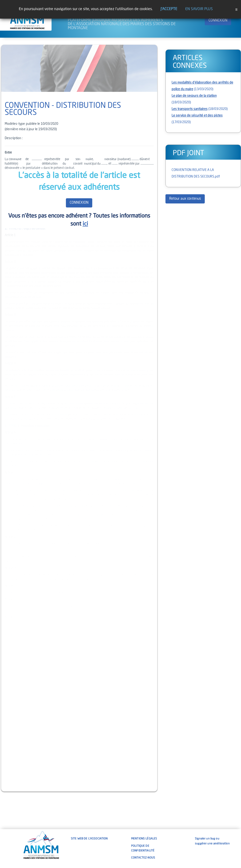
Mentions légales (144, 839)
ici (85, 224)
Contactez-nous (143, 858)
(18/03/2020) (200, 109)
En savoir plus (199, 9)
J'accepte (169, 9)
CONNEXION (218, 21)
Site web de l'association (89, 839)
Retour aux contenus (185, 199)
